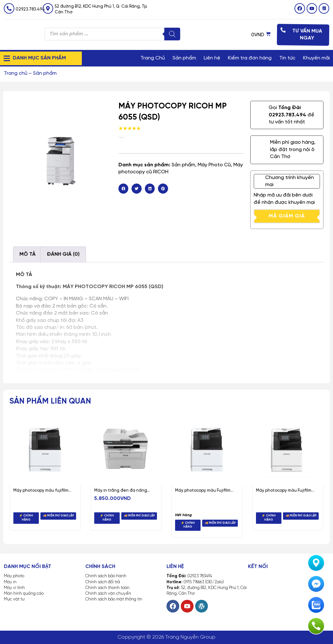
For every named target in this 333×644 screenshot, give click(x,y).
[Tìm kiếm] (172, 34)
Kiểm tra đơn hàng (250, 58)
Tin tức (287, 58)
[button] (124, 189)
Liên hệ (212, 58)
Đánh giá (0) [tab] (63, 254)
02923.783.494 (30, 9)
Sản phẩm (184, 58)
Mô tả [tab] (28, 254)
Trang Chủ (153, 58)
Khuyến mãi (316, 58)
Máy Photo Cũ (214, 165)
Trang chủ (16, 73)
